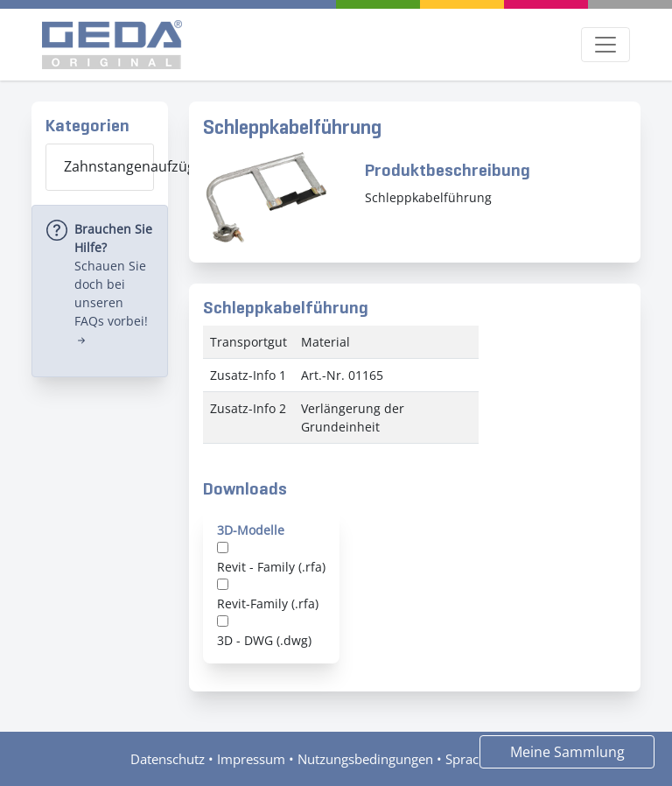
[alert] (100, 291)
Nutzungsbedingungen (365, 759)
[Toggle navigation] (605, 45)
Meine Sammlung (567, 752)
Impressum (251, 759)
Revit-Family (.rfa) (268, 604)
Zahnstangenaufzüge (108, 166)
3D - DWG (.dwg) (264, 640)
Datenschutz (168, 759)
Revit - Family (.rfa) (271, 567)
